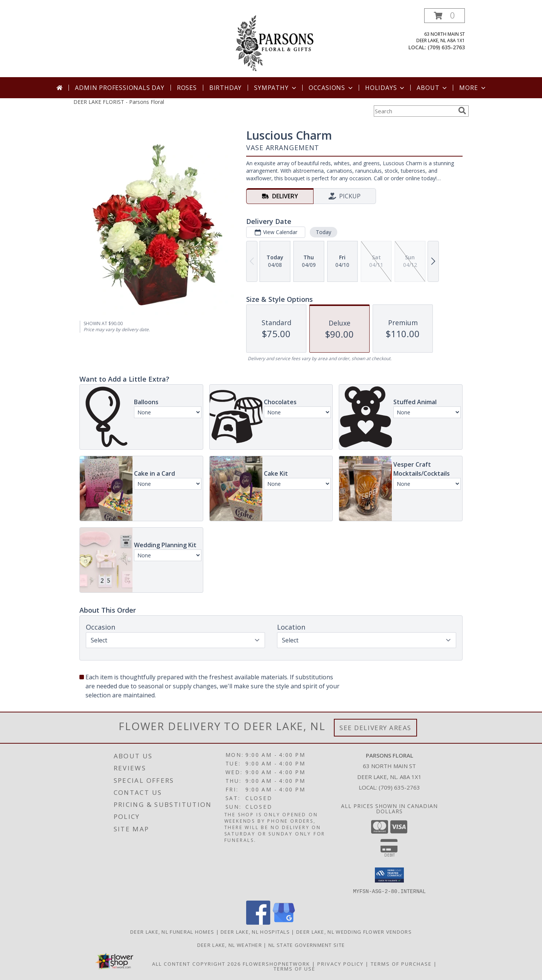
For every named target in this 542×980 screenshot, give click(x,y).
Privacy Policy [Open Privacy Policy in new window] (340, 963)
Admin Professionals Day (120, 88)
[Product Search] (414, 111)
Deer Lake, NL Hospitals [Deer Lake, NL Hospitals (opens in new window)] (255, 931)
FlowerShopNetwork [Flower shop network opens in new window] (276, 963)
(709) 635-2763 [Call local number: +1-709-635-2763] (446, 47)
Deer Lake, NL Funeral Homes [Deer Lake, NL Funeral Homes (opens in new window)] (172, 931)
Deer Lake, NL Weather (230, 945)
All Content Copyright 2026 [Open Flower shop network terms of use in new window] (196, 963)
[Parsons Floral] (272, 43)
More (473, 88)
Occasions (331, 88)
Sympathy (276, 88)
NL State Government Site (307, 945)
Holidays (385, 88)
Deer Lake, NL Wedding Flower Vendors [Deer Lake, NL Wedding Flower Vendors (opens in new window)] (354, 931)
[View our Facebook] (258, 922)
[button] (445, 16)
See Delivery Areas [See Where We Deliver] (375, 728)
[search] (462, 111)
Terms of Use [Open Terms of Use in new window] (295, 968)
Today (324, 232)
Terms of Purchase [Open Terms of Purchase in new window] (401, 963)
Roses (187, 88)
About (432, 88)
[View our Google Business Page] (284, 922)
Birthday (225, 88)
